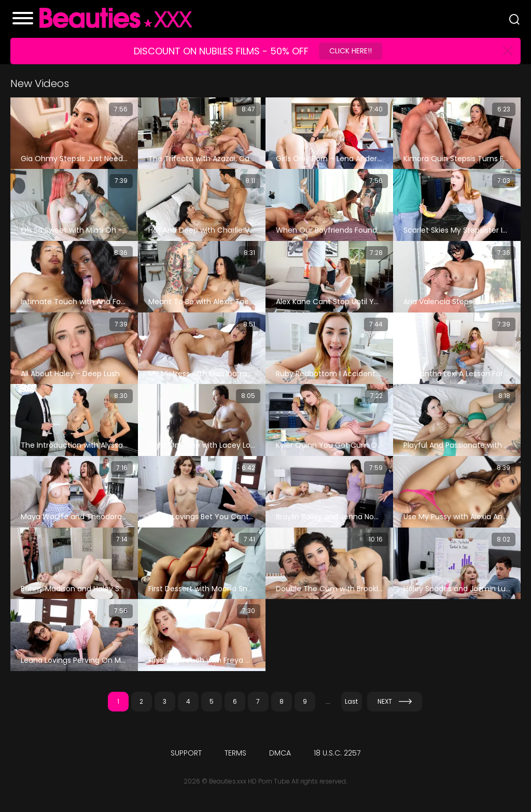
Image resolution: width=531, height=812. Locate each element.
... (328, 701)
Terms (235, 753)
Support (186, 753)
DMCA (280, 753)
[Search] (514, 19)
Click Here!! (351, 51)
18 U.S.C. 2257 (337, 753)
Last (351, 701)
